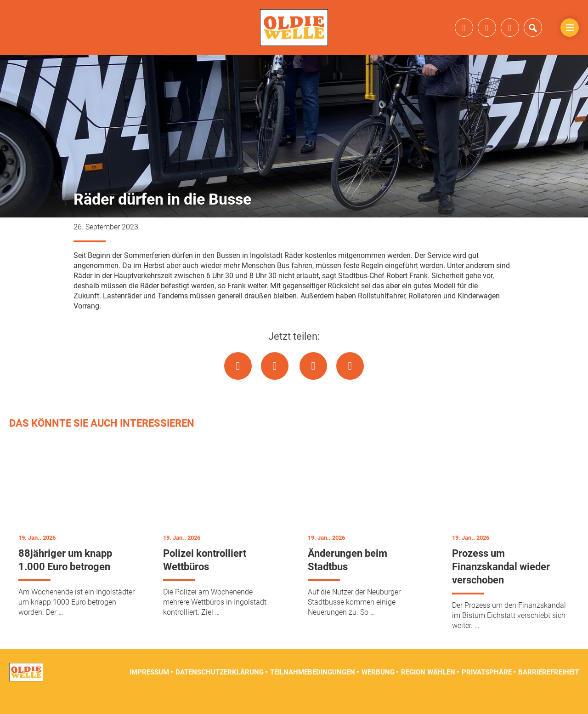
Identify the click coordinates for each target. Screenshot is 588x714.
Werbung (378, 691)
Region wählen (428, 691)
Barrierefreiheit (548, 691)
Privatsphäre (487, 691)
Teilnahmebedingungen (313, 691)
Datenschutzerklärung (220, 691)
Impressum (149, 691)
